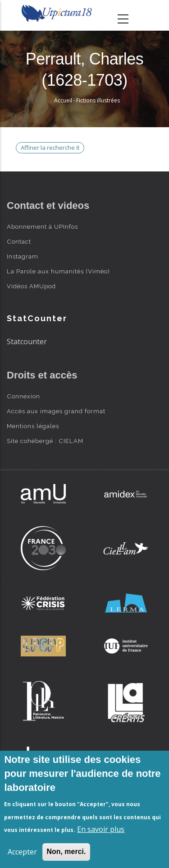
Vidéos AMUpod (31, 286)
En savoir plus (101, 829)
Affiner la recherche (50, 148)
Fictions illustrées (98, 100)
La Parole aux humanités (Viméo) (58, 271)
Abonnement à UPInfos (42, 226)
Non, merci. (66, 852)
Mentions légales (33, 426)
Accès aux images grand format (56, 411)
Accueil (63, 100)
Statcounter (27, 342)
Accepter (22, 852)
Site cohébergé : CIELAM (45, 441)
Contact (19, 241)
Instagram (23, 256)
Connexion (23, 396)
